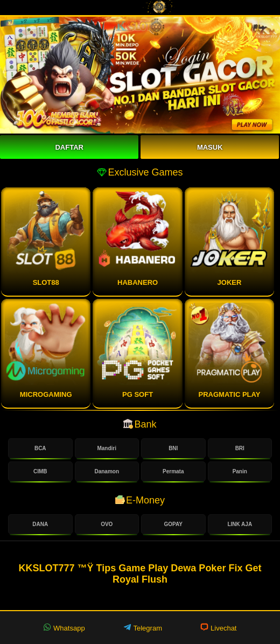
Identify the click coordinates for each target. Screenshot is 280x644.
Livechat (218, 628)
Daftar (69, 147)
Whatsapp (64, 628)
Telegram (143, 628)
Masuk (210, 147)
